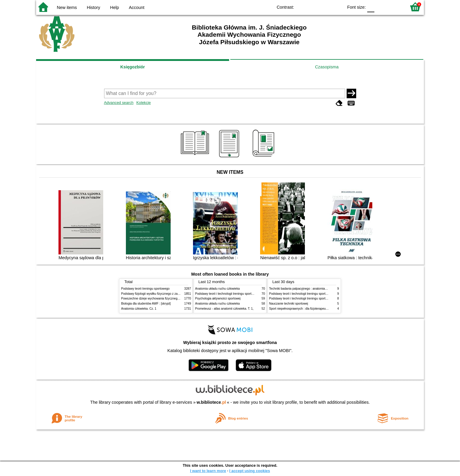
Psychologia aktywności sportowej (218, 298)
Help (115, 7)
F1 (381, 7)
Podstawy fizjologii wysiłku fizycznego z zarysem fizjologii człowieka (166, 294)
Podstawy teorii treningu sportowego (145, 289)
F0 (371, 7)
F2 (395, 7)
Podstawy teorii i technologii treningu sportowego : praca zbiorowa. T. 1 (316, 298)
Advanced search (119, 103)
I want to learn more (208, 471)
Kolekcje (143, 103)
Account (137, 7)
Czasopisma (327, 67)
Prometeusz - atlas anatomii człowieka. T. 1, (224, 309)
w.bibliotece (211, 402)
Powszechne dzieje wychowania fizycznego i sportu (155, 298)
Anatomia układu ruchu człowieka (217, 289)
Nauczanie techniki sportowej (289, 304)
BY (337, 7)
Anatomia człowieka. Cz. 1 (139, 309)
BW (313, 7)
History (94, 7)
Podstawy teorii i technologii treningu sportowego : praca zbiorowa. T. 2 (242, 294)
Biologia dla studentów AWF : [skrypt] (146, 304)
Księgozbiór (132, 67)
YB (325, 7)
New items (67, 7)
